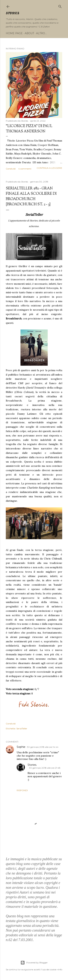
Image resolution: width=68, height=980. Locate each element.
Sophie (21, 747)
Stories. (32, 765)
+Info (60, 969)
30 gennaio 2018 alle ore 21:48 (45, 768)
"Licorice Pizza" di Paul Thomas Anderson (29, 129)
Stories (13, 13)
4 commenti (25, 169)
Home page (14, 33)
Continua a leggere (49, 168)
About (29, 33)
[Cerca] (60, 6)
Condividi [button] (11, 169)
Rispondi (22, 790)
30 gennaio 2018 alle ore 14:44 (43, 747)
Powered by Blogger (34, 963)
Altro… (41, 33)
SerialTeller (22, 729)
